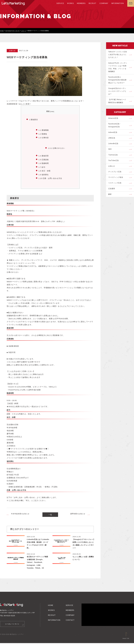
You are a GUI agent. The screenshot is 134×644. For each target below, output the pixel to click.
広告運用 (112, 202)
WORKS (71, 6)
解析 (111, 208)
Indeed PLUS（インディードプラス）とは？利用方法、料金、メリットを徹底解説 (119, 69)
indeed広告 (114, 139)
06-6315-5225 (9, 617)
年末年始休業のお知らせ (20, 514)
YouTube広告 (115, 171)
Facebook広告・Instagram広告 (116, 132)
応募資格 (44, 160)
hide (52, 112)
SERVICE (61, 6)
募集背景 (44, 156)
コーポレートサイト (12, 625)
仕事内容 (44, 138)
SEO (111, 158)
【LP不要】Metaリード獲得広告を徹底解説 (118, 106)
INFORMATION (116, 6)
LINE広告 (113, 146)
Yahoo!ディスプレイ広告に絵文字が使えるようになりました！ (119, 55)
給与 (42, 167)
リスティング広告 (116, 196)
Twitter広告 (114, 164)
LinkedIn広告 (114, 152)
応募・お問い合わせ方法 (50, 178)
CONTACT (69, 618)
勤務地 (43, 134)
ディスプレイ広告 (116, 183)
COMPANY (103, 6)
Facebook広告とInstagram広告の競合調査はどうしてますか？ (118, 83)
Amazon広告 (114, 124)
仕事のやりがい (56, 148)
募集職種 (44, 130)
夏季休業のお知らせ (78, 514)
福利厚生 (44, 175)
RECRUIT (92, 6)
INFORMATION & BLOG (15, 31)
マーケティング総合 (117, 190)
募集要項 (33, 120)
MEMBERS (81, 6)
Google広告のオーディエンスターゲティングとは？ (119, 95)
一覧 (50, 515)
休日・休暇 (44, 171)
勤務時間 (44, 163)
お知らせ (28, 31)
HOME (2, 31)
